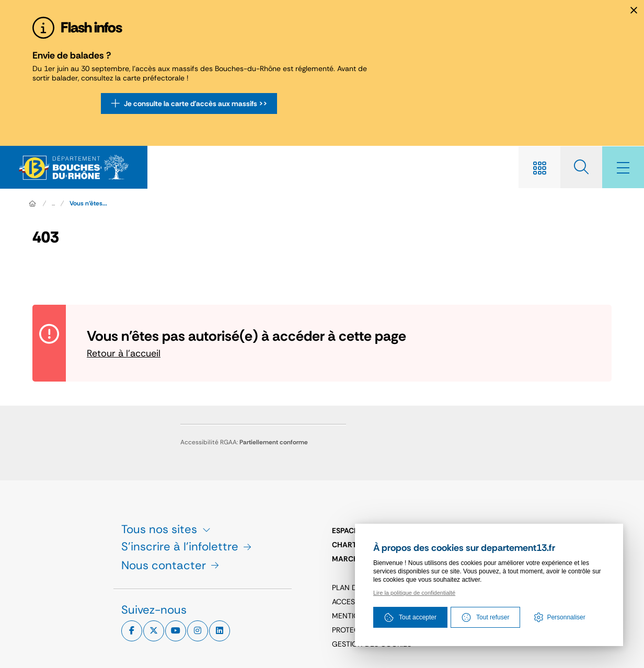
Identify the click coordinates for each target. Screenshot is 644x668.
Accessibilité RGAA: (244, 442)
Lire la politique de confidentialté (414, 593)
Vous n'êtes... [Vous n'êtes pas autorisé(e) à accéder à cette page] (88, 203)
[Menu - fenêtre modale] (623, 167)
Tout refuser (485, 617)
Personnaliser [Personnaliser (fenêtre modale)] (566, 617)
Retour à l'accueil (124, 353)
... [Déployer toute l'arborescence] (53, 203)
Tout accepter (410, 617)
